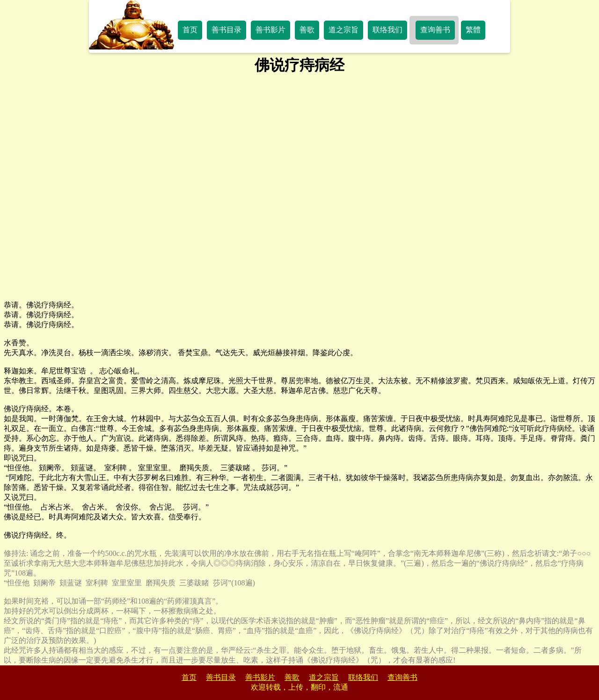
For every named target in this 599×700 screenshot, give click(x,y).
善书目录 (226, 30)
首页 (190, 30)
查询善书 (435, 30)
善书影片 (270, 30)
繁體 (473, 30)
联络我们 (387, 30)
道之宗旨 (343, 30)
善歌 (307, 30)
